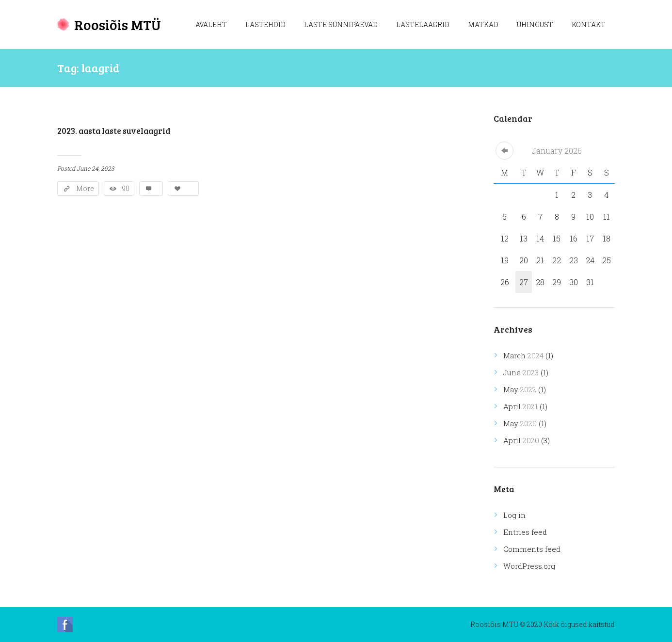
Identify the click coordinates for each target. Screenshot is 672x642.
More (85, 188)
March (523, 355)
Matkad (483, 24)
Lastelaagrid (423, 24)
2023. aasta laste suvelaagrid (114, 131)
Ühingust (535, 24)
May (520, 389)
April (520, 406)
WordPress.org (529, 566)
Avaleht (211, 24)
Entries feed (525, 532)
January (557, 151)
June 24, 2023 (95, 168)
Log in (514, 515)
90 (126, 188)
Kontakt (589, 24)
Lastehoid (265, 24)
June (521, 372)
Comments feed (532, 549)
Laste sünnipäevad (341, 24)
